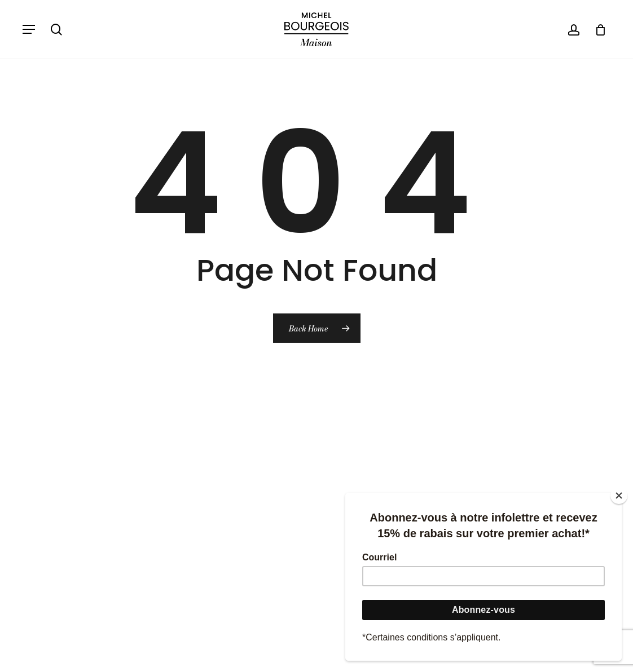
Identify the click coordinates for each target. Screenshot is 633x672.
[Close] (619, 496)
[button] (29, 29)
